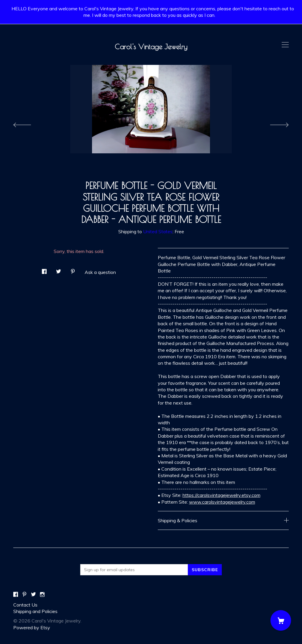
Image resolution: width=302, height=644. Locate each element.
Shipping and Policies (35, 611)
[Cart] (281, 620)
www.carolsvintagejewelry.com (222, 502)
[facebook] (16, 594)
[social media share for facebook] (44, 270)
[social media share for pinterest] (73, 270)
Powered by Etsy (32, 627)
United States (158, 231)
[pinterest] (24, 594)
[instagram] (42, 594)
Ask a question (100, 272)
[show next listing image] (274, 123)
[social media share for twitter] (59, 270)
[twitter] (33, 594)
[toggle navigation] (285, 45)
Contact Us (25, 605)
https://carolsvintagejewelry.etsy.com (221, 495)
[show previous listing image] (28, 123)
